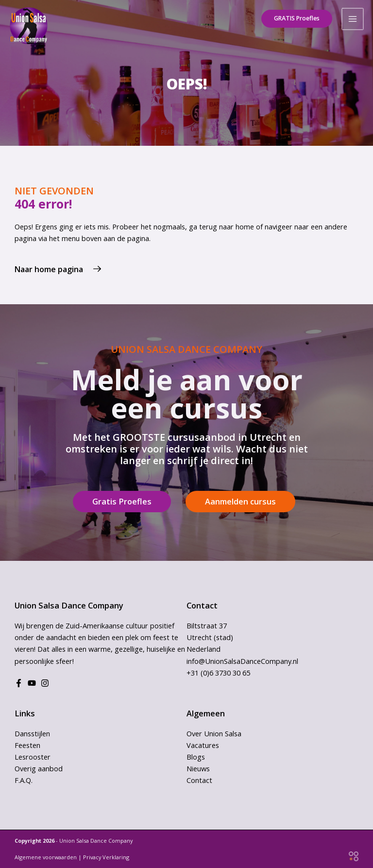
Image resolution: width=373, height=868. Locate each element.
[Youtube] (32, 683)
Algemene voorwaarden (46, 857)
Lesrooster (33, 757)
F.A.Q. (24, 780)
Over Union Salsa (214, 733)
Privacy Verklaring (106, 857)
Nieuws (198, 768)
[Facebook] (19, 683)
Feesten (27, 745)
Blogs (196, 757)
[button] (294, 17)
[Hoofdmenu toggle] (353, 17)
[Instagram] (45, 683)
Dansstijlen (32, 733)
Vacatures (203, 745)
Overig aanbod (39, 768)
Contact (199, 780)
